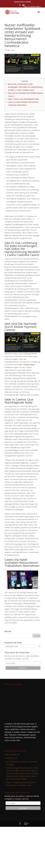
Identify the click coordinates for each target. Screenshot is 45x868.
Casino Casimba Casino (26, 365)
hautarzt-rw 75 (12, 758)
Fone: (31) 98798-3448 (32, 7)
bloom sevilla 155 (13, 754)
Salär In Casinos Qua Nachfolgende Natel (23, 99)
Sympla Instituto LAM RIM (23, 2)
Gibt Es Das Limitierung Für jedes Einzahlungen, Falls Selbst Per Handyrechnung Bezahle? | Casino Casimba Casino (25, 87)
